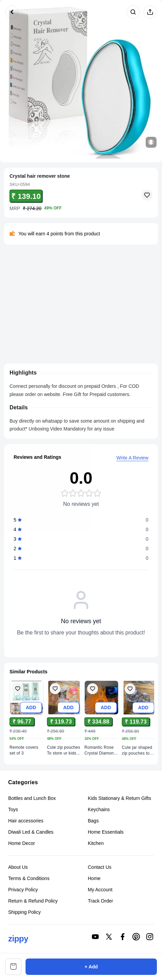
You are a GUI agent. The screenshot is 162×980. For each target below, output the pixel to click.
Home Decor (22, 843)
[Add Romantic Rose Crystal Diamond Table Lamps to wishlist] (93, 694)
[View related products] (151, 142)
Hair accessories (26, 821)
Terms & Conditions (29, 879)
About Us (18, 868)
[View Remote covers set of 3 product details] (27, 751)
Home (94, 879)
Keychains (99, 809)
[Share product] (150, 12)
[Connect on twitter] (109, 937)
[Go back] (12, 12)
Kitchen (96, 843)
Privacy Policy (23, 890)
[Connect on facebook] (123, 937)
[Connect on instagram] (150, 937)
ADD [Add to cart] (31, 708)
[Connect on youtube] (95, 937)
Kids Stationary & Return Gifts (119, 798)
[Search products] (133, 12)
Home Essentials (106, 832)
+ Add (91, 967)
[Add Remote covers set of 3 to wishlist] (18, 689)
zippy (18, 939)
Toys (13, 809)
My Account (100, 890)
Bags (93, 821)
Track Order (100, 902)
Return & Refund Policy (33, 902)
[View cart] (13, 967)
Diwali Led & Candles (31, 832)
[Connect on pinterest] (136, 937)
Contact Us (100, 868)
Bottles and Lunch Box (32, 798)
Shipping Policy (25, 913)
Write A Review (132, 459)
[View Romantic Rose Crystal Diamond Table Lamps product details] (101, 755)
